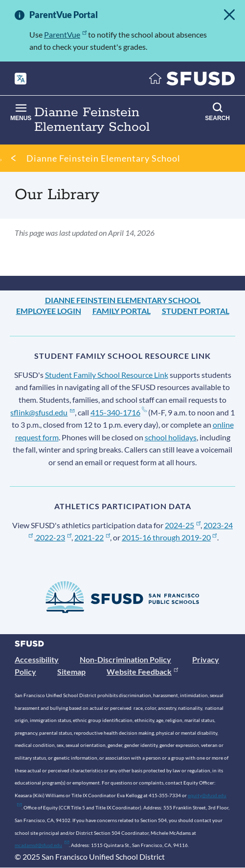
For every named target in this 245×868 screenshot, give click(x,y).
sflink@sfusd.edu (42, 412)
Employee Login (49, 311)
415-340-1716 (119, 412)
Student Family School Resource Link (107, 375)
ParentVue (65, 34)
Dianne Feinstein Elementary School (103, 158)
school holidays (171, 437)
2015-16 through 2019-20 (169, 537)
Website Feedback (142, 672)
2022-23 (54, 537)
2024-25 (183, 525)
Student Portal (196, 311)
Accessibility (37, 659)
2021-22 (92, 537)
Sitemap (71, 672)
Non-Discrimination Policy (125, 659)
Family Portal (122, 311)
